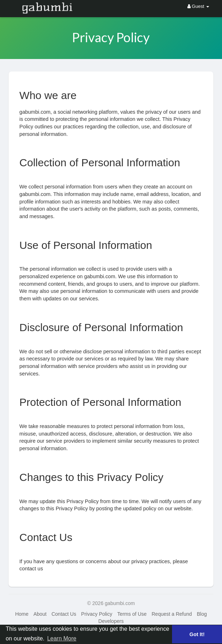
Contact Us (64, 614)
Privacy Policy (97, 614)
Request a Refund (172, 614)
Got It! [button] (197, 634)
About (40, 614)
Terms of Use (132, 614)
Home (22, 614)
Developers (111, 621)
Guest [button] (198, 6)
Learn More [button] (62, 638)
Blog (202, 614)
